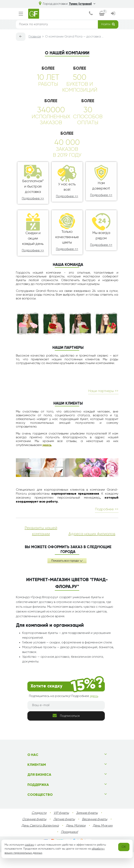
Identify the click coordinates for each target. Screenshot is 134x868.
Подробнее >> (33, 199)
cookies (29, 845)
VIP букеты (61, 829)
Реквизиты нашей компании (41, 547)
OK (124, 847)
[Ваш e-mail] (66, 721)
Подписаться (66, 731)
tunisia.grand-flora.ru (83, 864)
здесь (47, 461)
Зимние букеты (87, 829)
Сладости (39, 829)
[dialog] (91, 14)
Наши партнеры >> (103, 407)
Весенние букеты (95, 835)
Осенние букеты (34, 835)
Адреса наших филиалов (92, 550)
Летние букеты (64, 835)
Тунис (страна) (82, 4)
